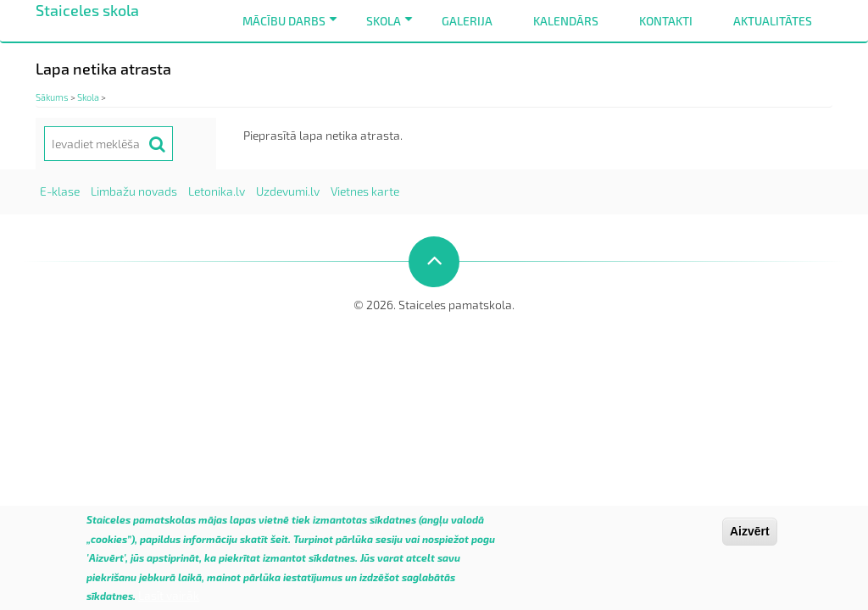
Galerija (467, 21)
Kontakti (666, 21)
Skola (392, 28)
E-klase (60, 191)
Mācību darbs (293, 28)
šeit (279, 545)
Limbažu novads (134, 191)
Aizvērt (750, 537)
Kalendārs (566, 21)
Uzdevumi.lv (288, 191)
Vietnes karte (365, 191)
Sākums (52, 97)
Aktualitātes (773, 21)
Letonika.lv (217, 191)
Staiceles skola (87, 10)
